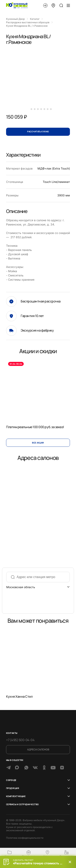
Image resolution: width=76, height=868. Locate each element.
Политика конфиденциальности (25, 838)
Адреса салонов (38, 749)
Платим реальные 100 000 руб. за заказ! (35, 427)
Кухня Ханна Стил (19, 696)
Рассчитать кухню (38, 132)
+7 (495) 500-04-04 (20, 740)
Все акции (38, 443)
